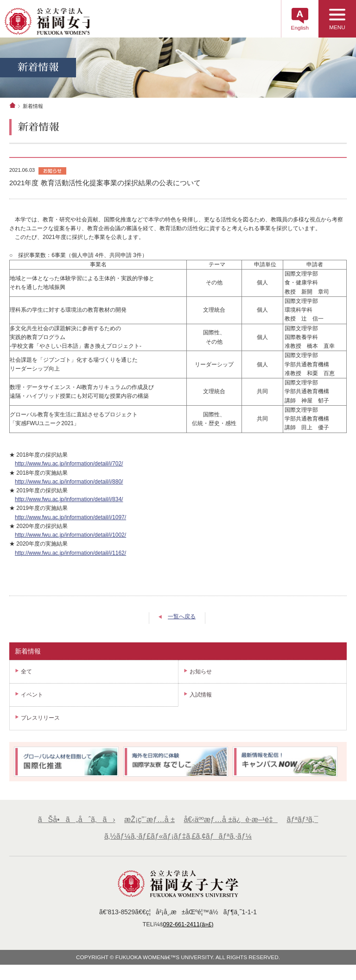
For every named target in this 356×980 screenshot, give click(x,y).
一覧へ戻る (182, 621)
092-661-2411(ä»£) (189, 929)
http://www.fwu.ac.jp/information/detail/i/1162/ (70, 557)
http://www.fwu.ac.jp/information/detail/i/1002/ (70, 539)
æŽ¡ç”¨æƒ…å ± (148, 824)
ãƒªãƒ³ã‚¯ (305, 824)
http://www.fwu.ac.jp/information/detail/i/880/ (69, 486)
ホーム (13, 109)
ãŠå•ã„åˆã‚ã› (74, 824)
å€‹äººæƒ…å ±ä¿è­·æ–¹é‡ (232, 824)
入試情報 (201, 699)
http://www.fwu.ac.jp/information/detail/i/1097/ (70, 521)
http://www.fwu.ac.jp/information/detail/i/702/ (69, 468)
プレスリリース (40, 722)
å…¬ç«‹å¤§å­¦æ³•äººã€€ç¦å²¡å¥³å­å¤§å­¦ (66, 23)
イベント (32, 699)
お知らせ (201, 676)
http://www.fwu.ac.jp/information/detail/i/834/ (69, 504)
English (294, 30)
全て (26, 676)
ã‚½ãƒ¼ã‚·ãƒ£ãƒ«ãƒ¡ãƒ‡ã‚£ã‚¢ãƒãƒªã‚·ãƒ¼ (178, 841)
